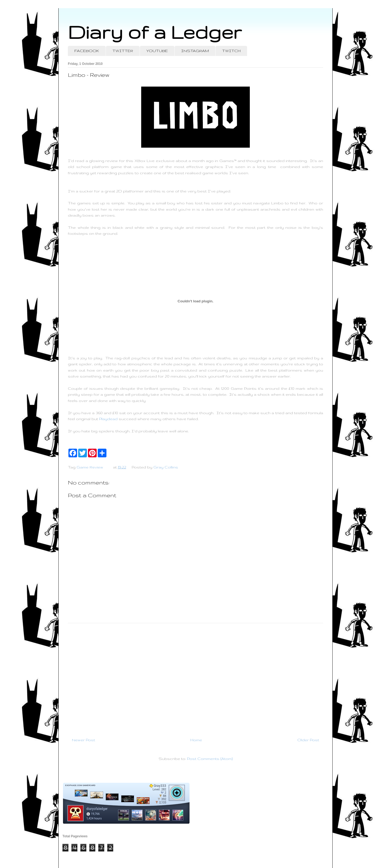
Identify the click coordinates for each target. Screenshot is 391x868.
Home (196, 740)
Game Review (90, 467)
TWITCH (231, 51)
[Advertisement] (195, 678)
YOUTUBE (157, 51)
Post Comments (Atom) (210, 759)
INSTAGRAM (195, 51)
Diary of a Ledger (155, 32)
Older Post (308, 740)
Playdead (108, 419)
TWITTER (123, 51)
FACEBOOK (87, 51)
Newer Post (83, 740)
